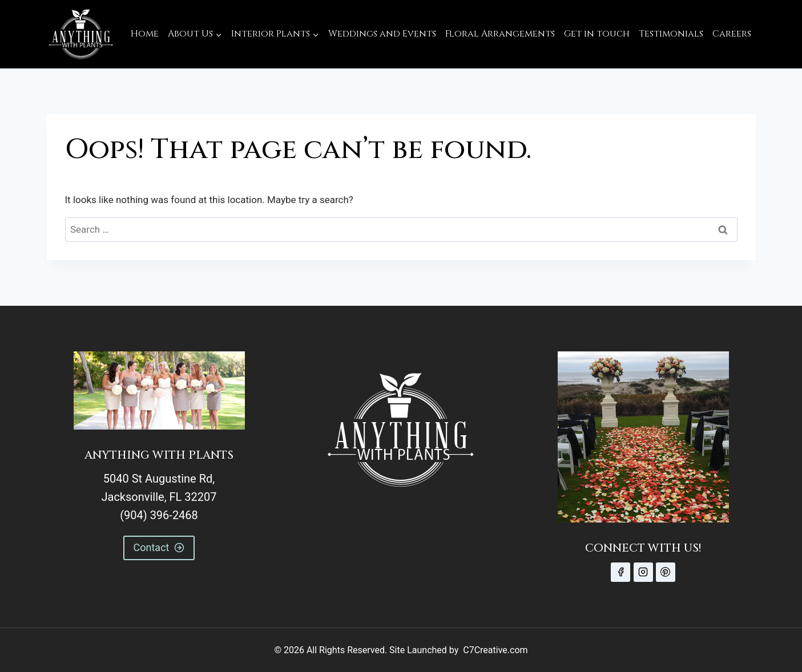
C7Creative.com (495, 650)
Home (145, 34)
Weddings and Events (382, 34)
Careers (732, 34)
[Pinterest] (666, 572)
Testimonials (671, 34)
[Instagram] (643, 572)
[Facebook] (620, 572)
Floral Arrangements (500, 34)
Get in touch (597, 34)
